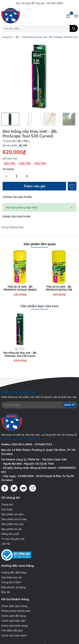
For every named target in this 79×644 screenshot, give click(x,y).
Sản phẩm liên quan (40, 244)
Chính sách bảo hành (14, 635)
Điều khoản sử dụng (13, 587)
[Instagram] (33, 488)
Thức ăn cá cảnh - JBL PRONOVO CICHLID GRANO (20, 288)
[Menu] (76, 16)
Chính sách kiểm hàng (14, 626)
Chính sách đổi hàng (14, 616)
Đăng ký (70, 405)
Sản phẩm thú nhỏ (12, 524)
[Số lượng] (16, 176)
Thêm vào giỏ (34, 186)
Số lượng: (8, 169)
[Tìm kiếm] (74, 28)
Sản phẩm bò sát (11, 529)
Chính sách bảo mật (13, 621)
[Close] (72, 207)
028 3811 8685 (55, 3)
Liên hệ (6, 544)
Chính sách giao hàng (14, 606)
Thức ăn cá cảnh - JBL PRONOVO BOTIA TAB (59, 288)
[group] (39, 76)
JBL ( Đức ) (20, 349)
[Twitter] (14, 488)
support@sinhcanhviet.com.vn (21, 439)
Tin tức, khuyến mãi (13, 539)
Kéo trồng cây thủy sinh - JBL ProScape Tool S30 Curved (20, 354)
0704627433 (43, 444)
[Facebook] (5, 488)
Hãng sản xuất (10, 534)
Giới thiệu (7, 509)
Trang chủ (7, 504)
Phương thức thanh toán (16, 611)
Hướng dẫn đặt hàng (14, 572)
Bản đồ (6, 592)
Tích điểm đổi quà (12, 630)
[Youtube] (23, 488)
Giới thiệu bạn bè (11, 577)
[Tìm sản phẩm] (39, 29)
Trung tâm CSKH (11, 582)
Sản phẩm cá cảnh (12, 514)
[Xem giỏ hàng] (69, 16)
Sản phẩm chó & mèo (14, 519)
